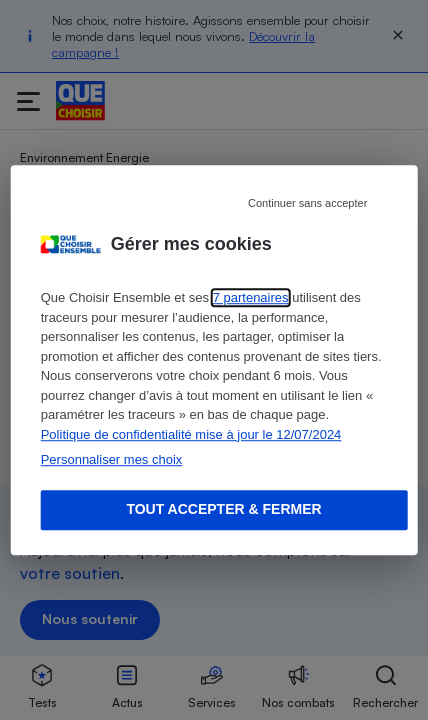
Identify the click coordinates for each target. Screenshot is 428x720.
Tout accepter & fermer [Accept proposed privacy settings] (223, 509)
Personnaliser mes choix (112, 459)
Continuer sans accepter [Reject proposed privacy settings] (307, 203)
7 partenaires (251, 297)
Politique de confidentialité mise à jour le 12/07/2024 (191, 434)
